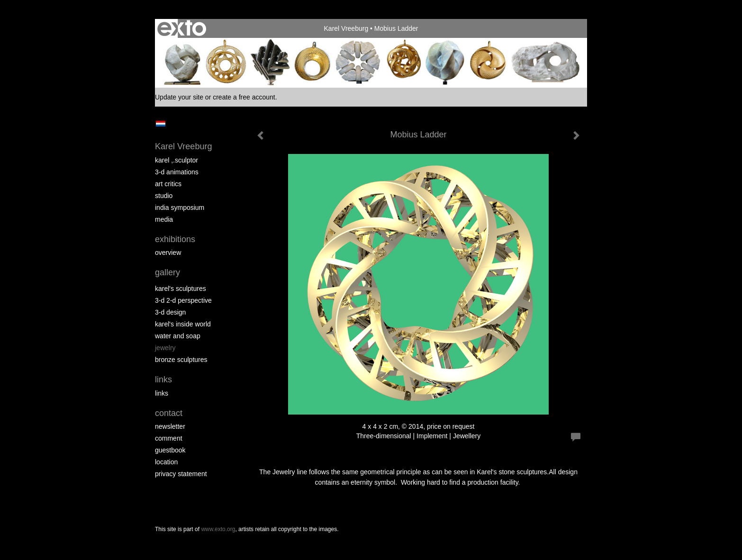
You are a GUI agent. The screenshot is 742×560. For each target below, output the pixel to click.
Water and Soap (178, 336)
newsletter (170, 426)
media (164, 219)
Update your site (179, 97)
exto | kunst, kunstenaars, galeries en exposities (182, 28)
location (166, 462)
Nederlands (160, 124)
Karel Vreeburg (346, 28)
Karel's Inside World (183, 324)
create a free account (244, 97)
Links (163, 379)
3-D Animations (177, 172)
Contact (169, 413)
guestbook (170, 450)
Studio (164, 196)
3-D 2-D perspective (183, 300)
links (162, 393)
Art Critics (168, 184)
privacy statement (181, 474)
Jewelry (165, 348)
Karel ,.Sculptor (176, 160)
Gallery (167, 272)
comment (169, 438)
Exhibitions (175, 239)
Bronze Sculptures (181, 360)
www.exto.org (218, 529)
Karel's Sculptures (181, 289)
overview (168, 253)
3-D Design (170, 312)
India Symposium (180, 208)
